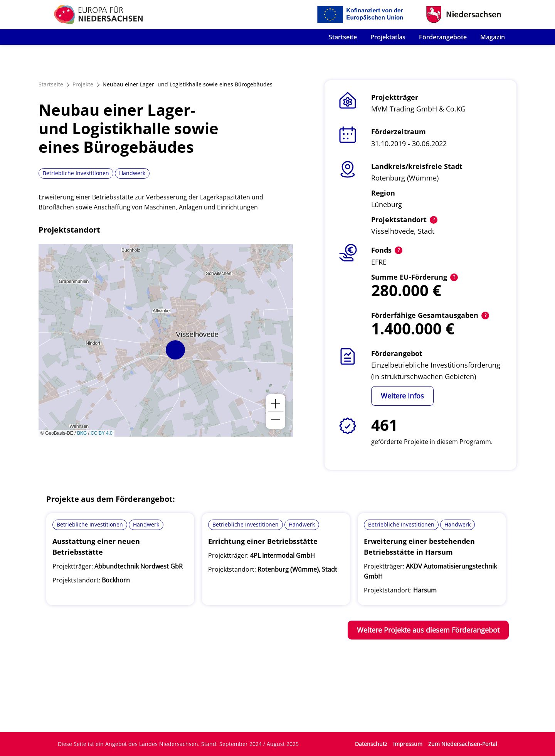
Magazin (493, 37)
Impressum (408, 744)
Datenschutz (371, 744)
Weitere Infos (402, 396)
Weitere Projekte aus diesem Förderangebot (428, 630)
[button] (175, 350)
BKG (82, 433)
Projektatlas (388, 37)
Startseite (343, 37)
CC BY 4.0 (101, 433)
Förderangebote (443, 37)
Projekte (83, 84)
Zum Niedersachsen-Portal (463, 744)
